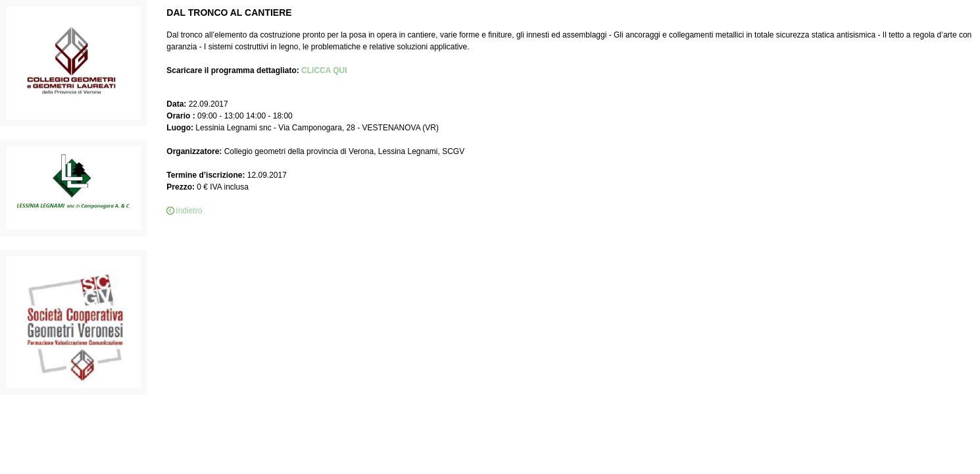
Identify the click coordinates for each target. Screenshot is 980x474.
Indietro (189, 211)
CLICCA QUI (324, 70)
